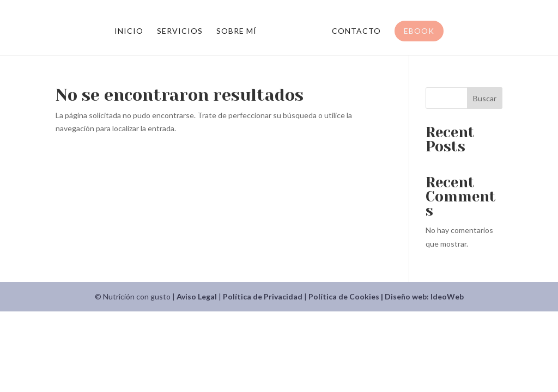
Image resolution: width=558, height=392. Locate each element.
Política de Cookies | (347, 296)
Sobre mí (236, 31)
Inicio (129, 31)
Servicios (180, 31)
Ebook (419, 31)
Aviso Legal (197, 296)
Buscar (485, 98)
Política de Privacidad (263, 296)
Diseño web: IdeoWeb (424, 296)
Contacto (356, 31)
